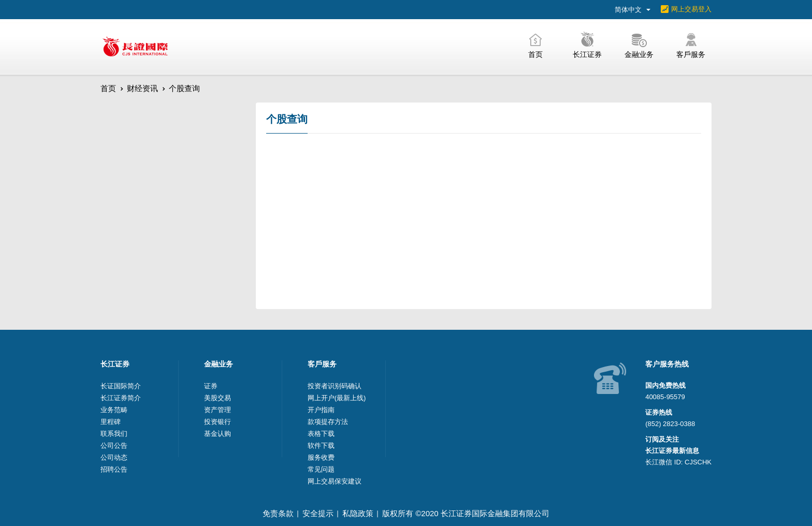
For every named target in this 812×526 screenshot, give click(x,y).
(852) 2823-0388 (670, 424)
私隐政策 (358, 513)
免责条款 (278, 513)
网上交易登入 (691, 9)
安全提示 (318, 513)
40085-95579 (665, 397)
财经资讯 (142, 88)
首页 (108, 88)
